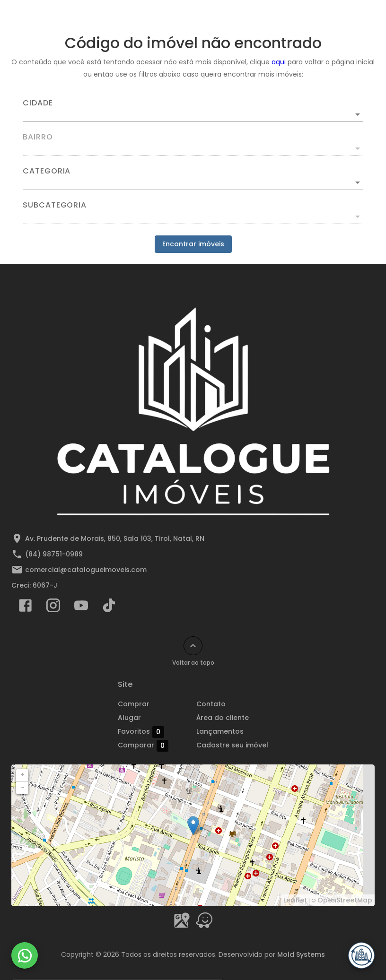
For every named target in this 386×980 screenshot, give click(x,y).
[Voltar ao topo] (193, 646)
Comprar (134, 704)
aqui (279, 62)
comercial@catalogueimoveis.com (86, 570)
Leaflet (295, 900)
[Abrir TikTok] (109, 607)
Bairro (38, 137)
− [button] (23, 788)
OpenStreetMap (345, 900)
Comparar (143, 746)
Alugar (129, 718)
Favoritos (141, 732)
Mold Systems (301, 954)
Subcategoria (55, 205)
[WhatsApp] (25, 955)
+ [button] (22, 775)
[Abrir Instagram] (53, 607)
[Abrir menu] (355, 17)
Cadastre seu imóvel (232, 745)
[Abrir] (358, 114)
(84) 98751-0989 (54, 554)
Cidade (38, 103)
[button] (193, 182)
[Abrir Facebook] (25, 607)
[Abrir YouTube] (81, 607)
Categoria (47, 171)
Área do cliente (223, 718)
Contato (211, 704)
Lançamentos (220, 731)
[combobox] (193, 111)
